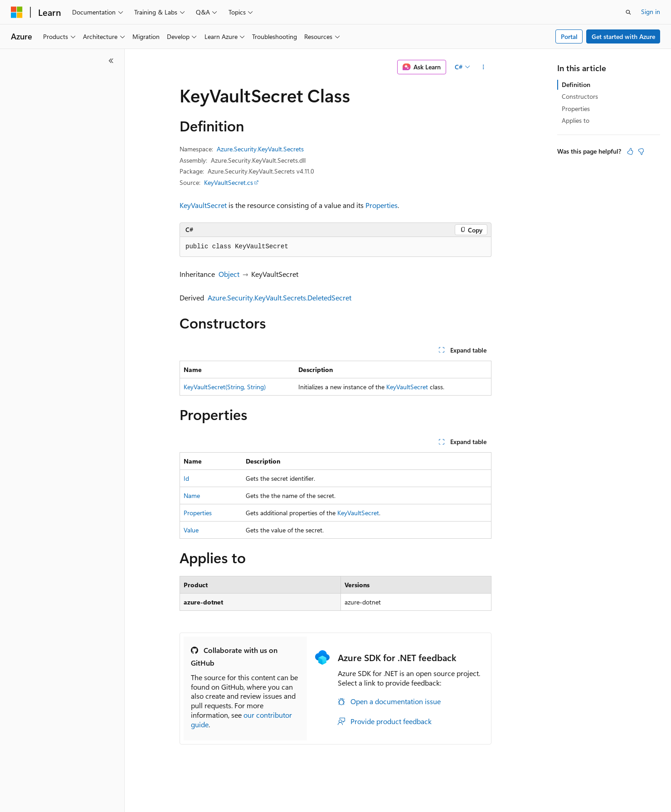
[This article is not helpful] (641, 151)
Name (192, 495)
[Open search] (628, 12)
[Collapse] (111, 61)
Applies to (576, 120)
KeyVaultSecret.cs (229, 182)
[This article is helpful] (630, 151)
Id (186, 478)
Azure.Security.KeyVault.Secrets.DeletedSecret (280, 297)
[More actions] (484, 67)
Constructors (580, 96)
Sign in (651, 12)
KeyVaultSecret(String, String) (225, 387)
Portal (569, 36)
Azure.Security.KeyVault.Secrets (260, 149)
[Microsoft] (17, 12)
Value (191, 530)
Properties (382, 205)
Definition (576, 85)
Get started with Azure (623, 36)
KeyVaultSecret (203, 205)
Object (229, 274)
